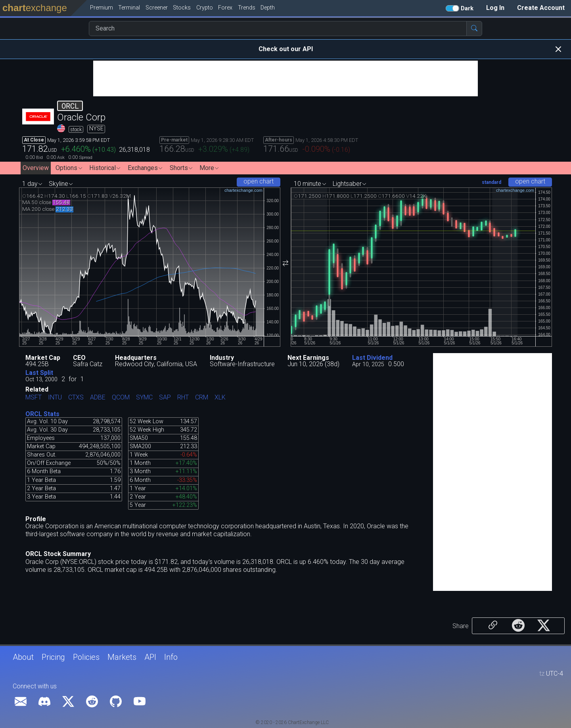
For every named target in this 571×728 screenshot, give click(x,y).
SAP (165, 398)
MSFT (34, 398)
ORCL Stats (42, 414)
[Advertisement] (285, 78)
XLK (220, 398)
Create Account (541, 8)
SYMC (144, 398)
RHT (183, 398)
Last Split (39, 373)
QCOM (121, 398)
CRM (202, 398)
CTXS (76, 398)
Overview (36, 168)
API (150, 657)
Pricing (53, 657)
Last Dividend (372, 358)
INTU (55, 398)
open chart (259, 181)
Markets (122, 657)
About (23, 657)
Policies (86, 657)
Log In (495, 8)
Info (171, 657)
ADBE (98, 398)
